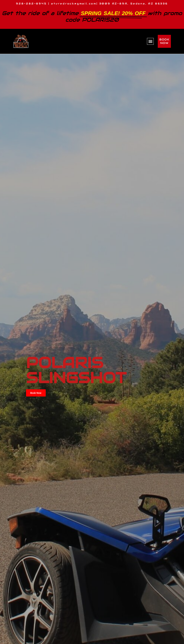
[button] (150, 41)
